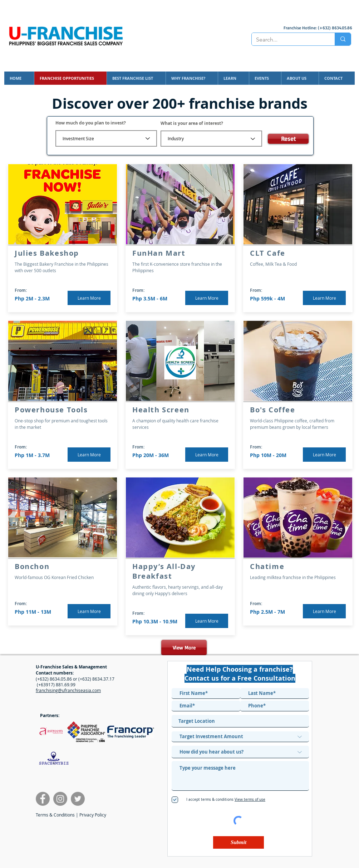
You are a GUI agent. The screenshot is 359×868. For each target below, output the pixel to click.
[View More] (184, 648)
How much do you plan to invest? (91, 123)
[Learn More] (89, 298)
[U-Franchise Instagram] (60, 799)
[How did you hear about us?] (240, 752)
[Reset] (288, 139)
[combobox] (240, 721)
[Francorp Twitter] (78, 799)
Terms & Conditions (55, 815)
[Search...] (288, 40)
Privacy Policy (93, 815)
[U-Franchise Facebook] (43, 799)
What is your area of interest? (192, 123)
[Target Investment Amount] (240, 737)
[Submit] (238, 842)
